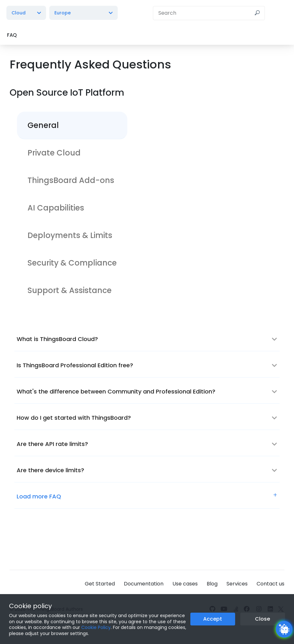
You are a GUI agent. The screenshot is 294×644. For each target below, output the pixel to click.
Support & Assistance (70, 290)
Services (237, 584)
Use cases (185, 584)
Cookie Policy (96, 627)
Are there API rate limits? (52, 444)
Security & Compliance (72, 263)
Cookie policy (30, 606)
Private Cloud (54, 153)
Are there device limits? (50, 470)
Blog (212, 584)
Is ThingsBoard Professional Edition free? (75, 365)
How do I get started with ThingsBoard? (74, 418)
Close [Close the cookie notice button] (262, 619)
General (43, 125)
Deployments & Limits (70, 235)
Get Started (100, 584)
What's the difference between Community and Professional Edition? (116, 391)
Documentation (144, 584)
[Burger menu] (281, 13)
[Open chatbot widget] (284, 629)
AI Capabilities (56, 208)
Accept (213, 619)
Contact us (270, 584)
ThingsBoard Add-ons (71, 180)
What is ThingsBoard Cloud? (57, 339)
